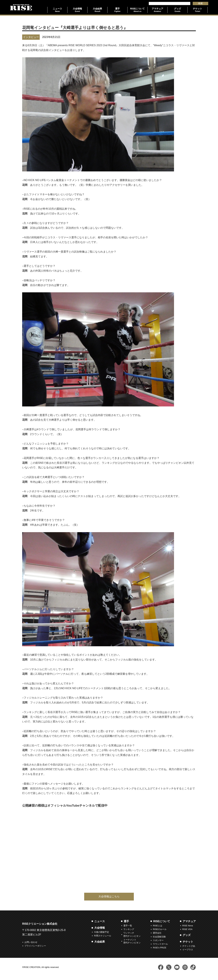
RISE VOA (187, 929)
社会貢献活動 (159, 937)
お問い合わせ (31, 942)
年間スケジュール (103, 936)
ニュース (100, 921)
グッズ (187, 935)
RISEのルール (160, 929)
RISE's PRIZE (160, 948)
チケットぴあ (189, 946)
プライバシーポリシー (35, 946)
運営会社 (157, 933)
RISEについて (162, 921)
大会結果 (100, 942)
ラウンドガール (160, 944)
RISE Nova (188, 926)
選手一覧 (128, 926)
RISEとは (157, 926)
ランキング (129, 929)
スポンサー (158, 940)
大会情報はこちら (109, 896)
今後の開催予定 (101, 932)
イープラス (188, 950)
